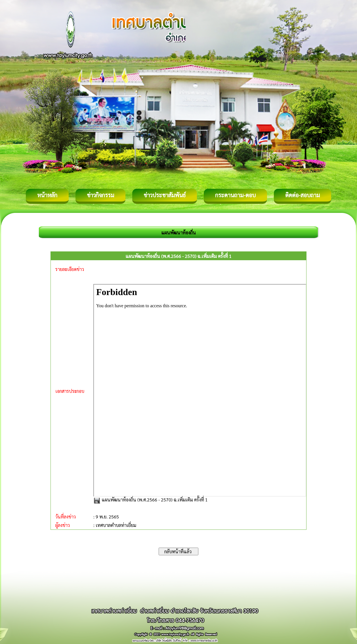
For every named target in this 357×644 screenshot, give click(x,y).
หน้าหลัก (47, 195)
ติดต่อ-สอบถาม (303, 195)
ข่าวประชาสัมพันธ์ (165, 195)
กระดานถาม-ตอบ (235, 195)
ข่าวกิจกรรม (100, 195)
